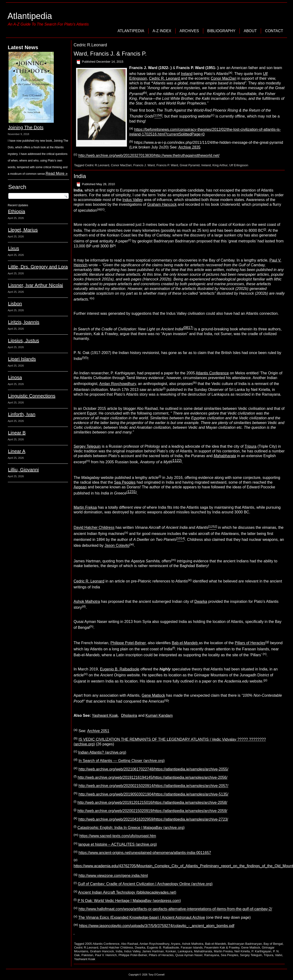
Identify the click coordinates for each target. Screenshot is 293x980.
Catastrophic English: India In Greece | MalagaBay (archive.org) (131, 828)
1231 (132, 492)
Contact (274, 31)
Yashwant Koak (105, 715)
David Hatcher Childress (94, 528)
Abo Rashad (130, 944)
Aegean (80, 487)
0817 (188, 328)
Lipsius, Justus (24, 341)
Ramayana (212, 955)
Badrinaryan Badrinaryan (245, 944)
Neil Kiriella (242, 951)
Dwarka (201, 602)
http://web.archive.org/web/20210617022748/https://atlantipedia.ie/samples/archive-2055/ (153, 769)
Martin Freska (223, 951)
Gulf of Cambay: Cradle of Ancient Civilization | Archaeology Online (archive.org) (145, 884)
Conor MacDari (224, 78)
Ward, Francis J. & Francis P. (110, 54)
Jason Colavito (117, 546)
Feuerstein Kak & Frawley (222, 947)
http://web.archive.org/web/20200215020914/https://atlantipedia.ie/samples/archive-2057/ (153, 786)
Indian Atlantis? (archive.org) (102, 752)
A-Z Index (162, 31)
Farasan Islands (192, 947)
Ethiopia (17, 211)
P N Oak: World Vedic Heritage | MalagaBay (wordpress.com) (129, 901)
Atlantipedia (30, 16)
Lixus (14, 248)
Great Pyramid (190, 165)
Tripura (250, 446)
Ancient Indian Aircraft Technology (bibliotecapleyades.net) (127, 892)
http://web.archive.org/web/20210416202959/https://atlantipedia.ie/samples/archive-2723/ (153, 819)
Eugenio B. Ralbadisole (120, 669)
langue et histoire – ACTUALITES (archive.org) (118, 844)
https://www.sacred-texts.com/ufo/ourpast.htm (118, 836)
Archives (189, 31)
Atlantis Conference (212, 373)
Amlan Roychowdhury (117, 384)
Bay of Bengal (273, 944)
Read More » (57, 173)
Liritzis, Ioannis (24, 322)
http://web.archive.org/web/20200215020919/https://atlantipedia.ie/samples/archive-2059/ (152, 811)
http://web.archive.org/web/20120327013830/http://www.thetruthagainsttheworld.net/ (149, 156)
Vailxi (279, 955)
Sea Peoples (125, 482)
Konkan (171, 951)
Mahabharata (203, 951)
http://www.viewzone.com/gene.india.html (113, 876)
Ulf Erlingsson (239, 165)
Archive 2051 (98, 731)
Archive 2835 (189, 147)
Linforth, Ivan (22, 414)
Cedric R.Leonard (97, 165)
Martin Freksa (85, 507)
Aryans (176, 944)
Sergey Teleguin (87, 446)
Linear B (17, 433)
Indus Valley (133, 200)
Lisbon (15, 304)
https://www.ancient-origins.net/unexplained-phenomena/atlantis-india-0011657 (145, 853)
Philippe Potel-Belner (128, 643)
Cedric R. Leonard (165, 78)
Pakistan (87, 955)
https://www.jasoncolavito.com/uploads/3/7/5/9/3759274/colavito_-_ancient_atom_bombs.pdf (157, 926)
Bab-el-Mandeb (185, 643)
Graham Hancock (162, 204)
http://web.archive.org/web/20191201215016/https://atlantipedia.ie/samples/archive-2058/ (152, 803)
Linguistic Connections (32, 396)
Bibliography (221, 31)
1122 (177, 461)
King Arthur (220, 165)
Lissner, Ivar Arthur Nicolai (36, 285)
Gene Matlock (153, 695)
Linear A (17, 451)
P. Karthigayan (261, 951)
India (80, 176)
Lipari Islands (22, 359)
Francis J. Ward (144, 165)
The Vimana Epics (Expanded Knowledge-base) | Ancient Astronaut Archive (142, 917)
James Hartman (153, 951)
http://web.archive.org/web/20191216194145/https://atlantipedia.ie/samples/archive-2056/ (153, 777)
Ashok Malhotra (87, 602)
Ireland (187, 74)
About (250, 31)
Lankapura (185, 951)
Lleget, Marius (23, 230)
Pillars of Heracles (250, 643)
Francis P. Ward (167, 165)
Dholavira (129, 715)
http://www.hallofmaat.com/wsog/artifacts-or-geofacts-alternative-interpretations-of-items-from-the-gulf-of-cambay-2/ (175, 909)
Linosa (15, 377)
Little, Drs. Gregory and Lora (38, 267)
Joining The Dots (26, 127)
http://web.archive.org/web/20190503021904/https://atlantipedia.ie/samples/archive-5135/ (153, 794)
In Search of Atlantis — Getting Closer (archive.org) (122, 761)
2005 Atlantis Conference (102, 944)
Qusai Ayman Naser (189, 955)
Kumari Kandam (159, 715)
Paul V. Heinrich (106, 955)
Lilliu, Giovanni (23, 470)
